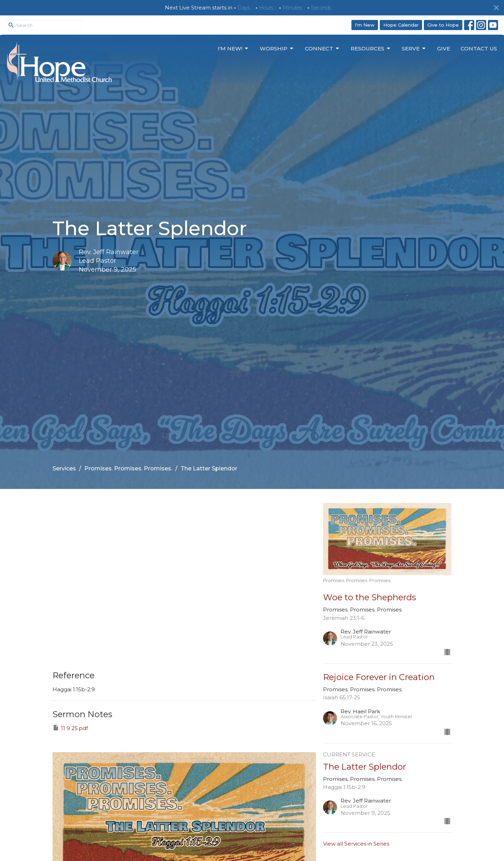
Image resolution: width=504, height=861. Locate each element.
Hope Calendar (401, 25)
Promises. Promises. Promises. (128, 468)
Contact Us (479, 48)
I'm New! (233, 49)
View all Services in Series (356, 844)
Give (444, 48)
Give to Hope (443, 25)
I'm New (365, 25)
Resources (371, 49)
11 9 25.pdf (70, 728)
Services (64, 468)
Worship (277, 49)
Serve (414, 49)
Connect (323, 49)
